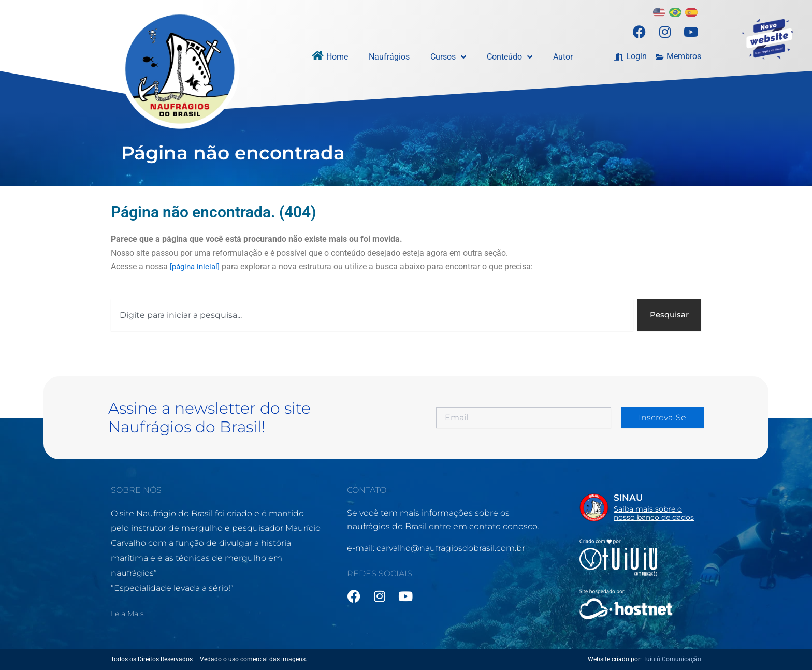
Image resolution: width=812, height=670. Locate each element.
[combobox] (371, 315)
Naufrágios (389, 57)
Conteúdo (510, 57)
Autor (563, 57)
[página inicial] (197, 266)
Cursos (448, 57)
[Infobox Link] (640, 507)
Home (337, 57)
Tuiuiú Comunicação (672, 659)
